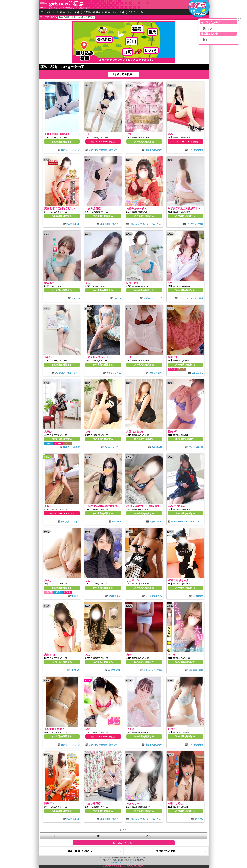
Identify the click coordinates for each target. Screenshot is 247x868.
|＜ (56, 836)
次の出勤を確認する (62, 142)
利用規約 (114, 862)
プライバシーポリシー (128, 862)
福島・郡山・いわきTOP (81, 851)
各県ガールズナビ (166, 851)
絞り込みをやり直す (124, 843)
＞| (192, 836)
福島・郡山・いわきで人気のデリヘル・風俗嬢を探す (69, 8)
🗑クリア (207, 29)
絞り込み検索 (124, 74)
